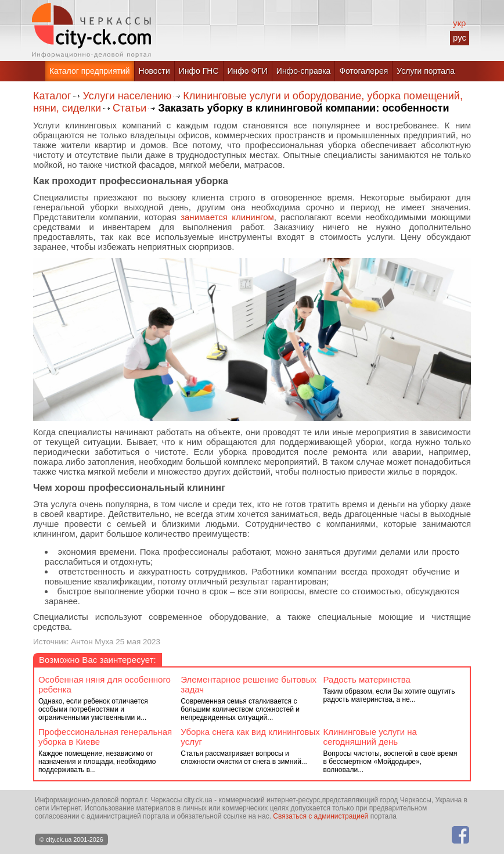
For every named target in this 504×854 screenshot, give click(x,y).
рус (460, 37)
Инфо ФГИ (248, 71)
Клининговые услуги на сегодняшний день (370, 737)
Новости (154, 71)
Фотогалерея (363, 71)
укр (459, 23)
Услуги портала (426, 71)
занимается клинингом (227, 217)
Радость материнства (367, 679)
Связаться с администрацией (321, 816)
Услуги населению (127, 96)
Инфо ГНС (199, 71)
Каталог (52, 96)
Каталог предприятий (90, 71)
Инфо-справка (304, 71)
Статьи (129, 108)
